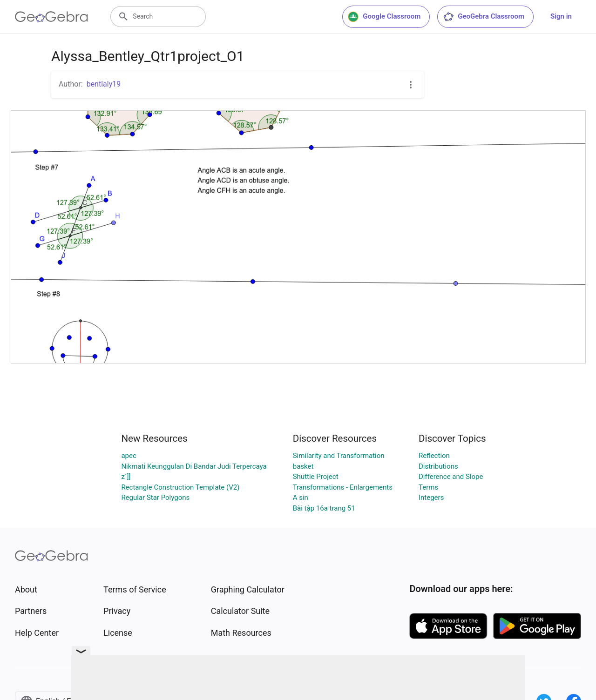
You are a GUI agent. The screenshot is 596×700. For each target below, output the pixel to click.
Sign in (561, 16)
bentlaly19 (104, 84)
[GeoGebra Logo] (51, 17)
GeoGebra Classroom (484, 17)
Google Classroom (384, 17)
